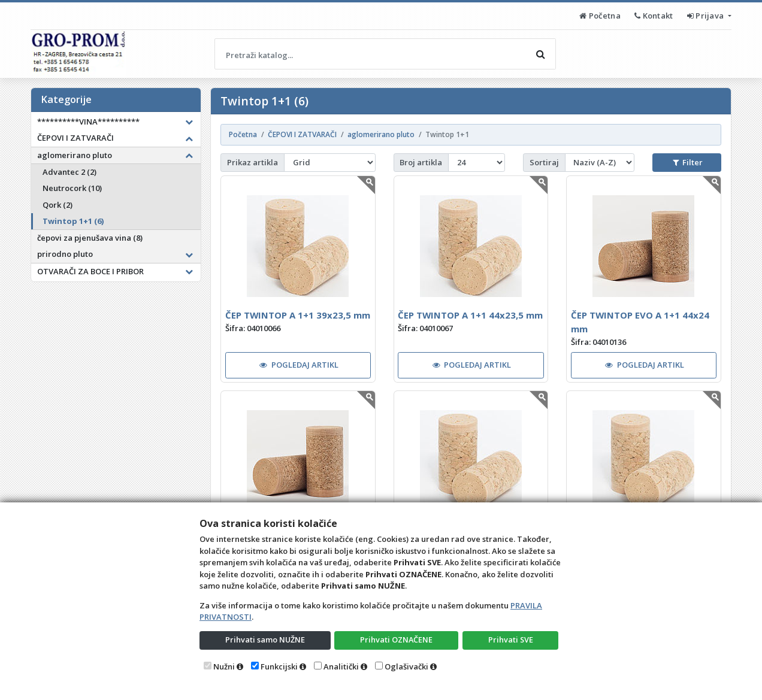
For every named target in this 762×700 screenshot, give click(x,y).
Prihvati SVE (510, 640)
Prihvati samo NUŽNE (265, 640)
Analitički (341, 666)
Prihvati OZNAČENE (396, 640)
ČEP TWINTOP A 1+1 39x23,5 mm (298, 315)
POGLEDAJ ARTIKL (299, 365)
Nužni (224, 666)
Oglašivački (406, 666)
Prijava (707, 16)
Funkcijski (279, 666)
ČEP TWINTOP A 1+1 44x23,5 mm (470, 315)
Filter (688, 162)
